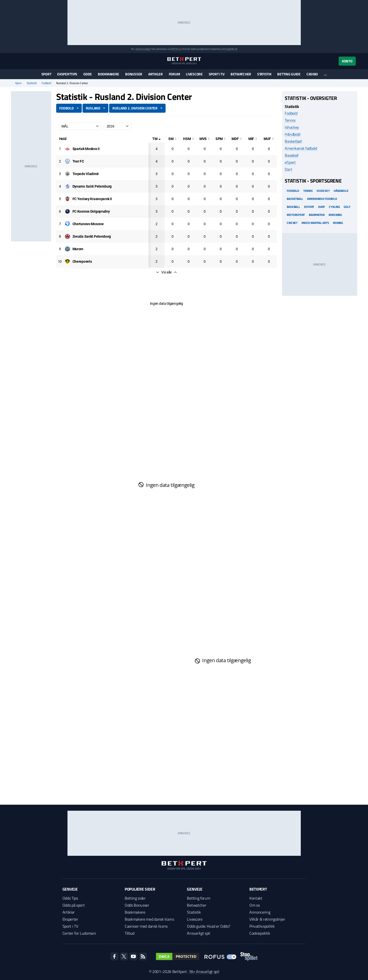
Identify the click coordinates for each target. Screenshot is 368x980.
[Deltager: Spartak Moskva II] (86, 149)
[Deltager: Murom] (78, 249)
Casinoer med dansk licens (146, 926)
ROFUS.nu (176, 49)
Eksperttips (67, 74)
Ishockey (292, 127)
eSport (290, 162)
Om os (254, 905)
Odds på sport (74, 905)
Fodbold (46, 83)
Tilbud (130, 933)
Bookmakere (108, 74)
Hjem (18, 83)
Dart (288, 169)
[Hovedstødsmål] (189, 139)
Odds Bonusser (137, 905)
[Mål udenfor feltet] (269, 139)
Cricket (292, 223)
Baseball (291, 155)
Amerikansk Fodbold (322, 199)
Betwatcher (241, 74)
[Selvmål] (173, 139)
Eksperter (70, 919)
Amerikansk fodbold (301, 148)
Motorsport (296, 215)
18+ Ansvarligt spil (204, 971)
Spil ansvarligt (143, 49)
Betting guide (289, 74)
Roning (338, 223)
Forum (174, 74)
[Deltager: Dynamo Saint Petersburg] (92, 186)
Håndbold (292, 134)
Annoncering (260, 912)
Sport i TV (217, 74)
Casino (312, 74)
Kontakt (256, 898)
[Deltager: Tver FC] (78, 161)
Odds (88, 74)
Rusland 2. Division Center (135, 108)
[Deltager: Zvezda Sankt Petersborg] (92, 236)
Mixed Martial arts (315, 223)
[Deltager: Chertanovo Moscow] (88, 224)
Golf (347, 207)
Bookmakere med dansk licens (149, 919)
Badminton (317, 215)
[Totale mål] (157, 139)
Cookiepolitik (260, 933)
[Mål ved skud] (205, 139)
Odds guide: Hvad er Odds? (208, 926)
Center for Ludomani (79, 933)
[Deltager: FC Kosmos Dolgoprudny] (91, 211)
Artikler (156, 74)
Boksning (335, 215)
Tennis (290, 120)
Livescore (194, 74)
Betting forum (198, 898)
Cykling (334, 207)
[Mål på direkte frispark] (237, 139)
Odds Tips (70, 898)
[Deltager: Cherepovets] (82, 261)
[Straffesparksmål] (221, 139)
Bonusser (134, 74)
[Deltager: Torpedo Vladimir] (86, 174)
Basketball (293, 141)
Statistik (264, 74)
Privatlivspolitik (262, 926)
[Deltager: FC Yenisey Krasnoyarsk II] (92, 199)
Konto (347, 61)
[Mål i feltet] (253, 139)
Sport (46, 74)
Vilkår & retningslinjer (267, 919)
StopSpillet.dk (231, 49)
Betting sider (135, 898)
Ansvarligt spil (198, 933)
